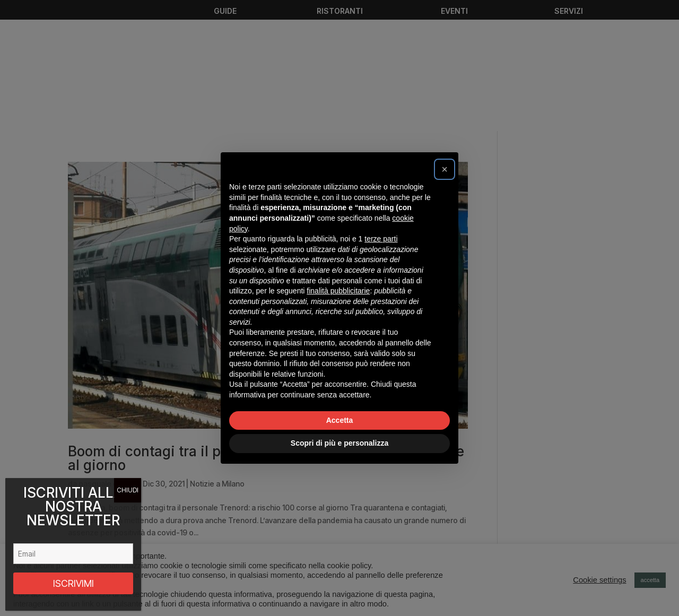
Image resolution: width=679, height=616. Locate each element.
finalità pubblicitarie (338, 291)
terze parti (381, 239)
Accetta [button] (340, 420)
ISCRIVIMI (73, 583)
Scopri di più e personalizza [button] (339, 443)
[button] (445, 169)
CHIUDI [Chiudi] (128, 490)
